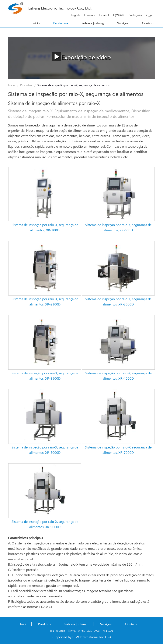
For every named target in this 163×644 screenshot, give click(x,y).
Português (135, 15)
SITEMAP (94, 631)
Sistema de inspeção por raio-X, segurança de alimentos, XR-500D (118, 228)
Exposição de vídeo (81, 56)
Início (11, 85)
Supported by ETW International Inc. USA (81, 637)
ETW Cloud (57, 631)
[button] (61, 23)
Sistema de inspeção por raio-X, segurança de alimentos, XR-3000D (118, 302)
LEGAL (108, 631)
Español (104, 15)
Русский (119, 15)
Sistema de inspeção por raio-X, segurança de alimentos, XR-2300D (45, 302)
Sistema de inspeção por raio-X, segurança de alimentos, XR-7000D (118, 450)
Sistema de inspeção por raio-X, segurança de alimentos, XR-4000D (118, 376)
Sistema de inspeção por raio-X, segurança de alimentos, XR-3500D (45, 376)
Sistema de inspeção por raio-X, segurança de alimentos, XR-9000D (45, 525)
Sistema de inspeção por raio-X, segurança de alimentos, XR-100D (45, 228)
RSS (81, 631)
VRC (72, 631)
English (75, 15)
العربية (150, 15)
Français (89, 15)
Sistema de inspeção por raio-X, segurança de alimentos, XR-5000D (45, 450)
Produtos (26, 85)
